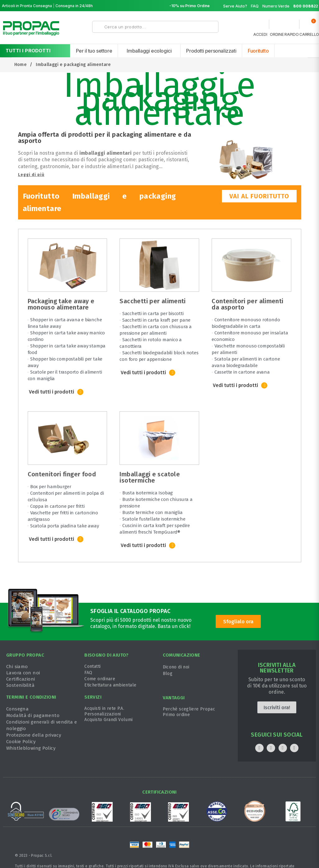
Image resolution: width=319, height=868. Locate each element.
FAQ (255, 6)
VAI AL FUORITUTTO (259, 196)
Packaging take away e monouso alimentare (61, 304)
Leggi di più (31, 175)
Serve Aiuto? (235, 6)
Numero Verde (290, 6)
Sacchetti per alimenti (152, 301)
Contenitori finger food (62, 474)
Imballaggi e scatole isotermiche (150, 477)
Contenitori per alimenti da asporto (247, 304)
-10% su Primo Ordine (190, 6)
